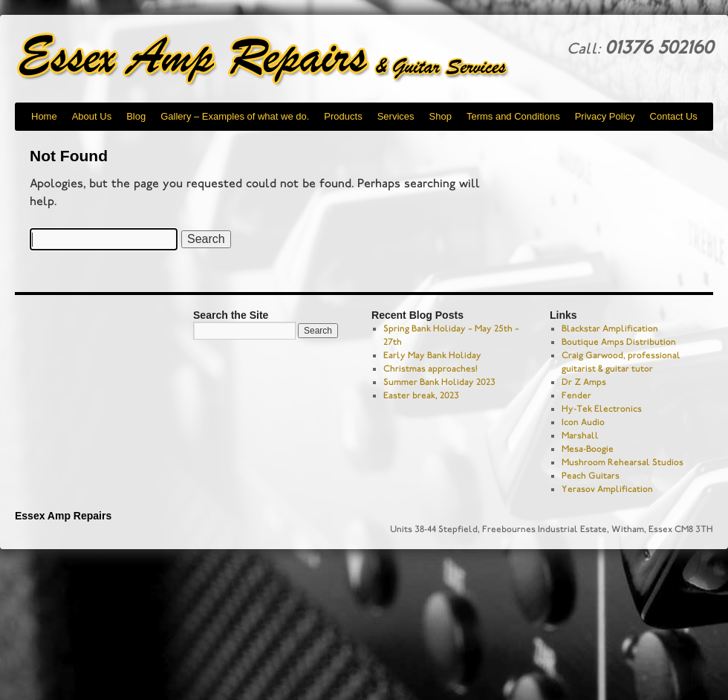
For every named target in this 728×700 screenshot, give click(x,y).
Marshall (580, 435)
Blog (136, 116)
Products (343, 116)
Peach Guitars (591, 476)
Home (44, 116)
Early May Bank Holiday (432, 355)
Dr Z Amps (584, 382)
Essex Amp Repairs (275, 59)
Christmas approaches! (430, 369)
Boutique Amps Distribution (619, 342)
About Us (92, 116)
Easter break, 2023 (421, 395)
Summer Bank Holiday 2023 (439, 382)
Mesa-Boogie (588, 449)
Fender (576, 395)
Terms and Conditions (513, 116)
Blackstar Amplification (610, 328)
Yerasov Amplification (607, 489)
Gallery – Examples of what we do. (235, 116)
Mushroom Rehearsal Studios (623, 462)
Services (396, 116)
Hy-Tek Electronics (602, 409)
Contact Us (674, 116)
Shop (441, 116)
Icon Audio (583, 422)
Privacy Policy (605, 116)
